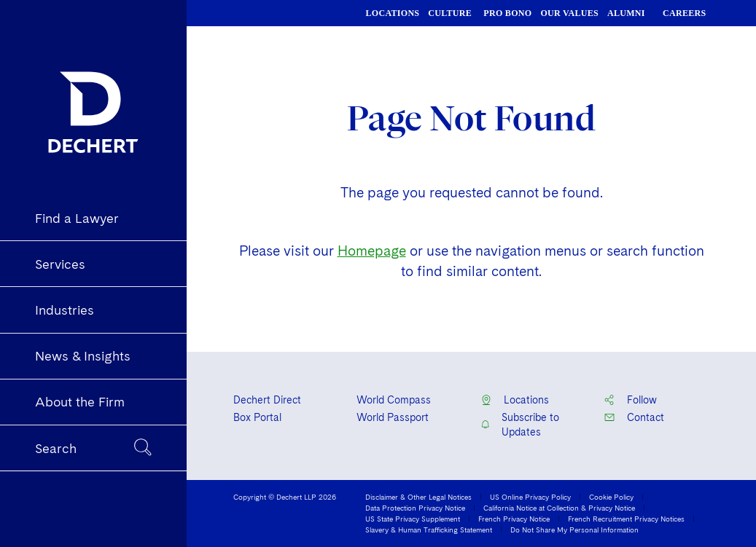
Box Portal (257, 417)
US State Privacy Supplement (413, 519)
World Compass (394, 400)
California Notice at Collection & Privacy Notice (559, 508)
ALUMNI (626, 13)
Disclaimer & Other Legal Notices (418, 497)
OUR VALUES (569, 13)
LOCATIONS (393, 13)
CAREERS (684, 13)
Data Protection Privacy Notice (415, 508)
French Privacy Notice (514, 519)
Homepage (372, 251)
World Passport (393, 417)
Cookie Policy (611, 497)
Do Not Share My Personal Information (574, 530)
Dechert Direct (267, 400)
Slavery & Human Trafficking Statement (429, 530)
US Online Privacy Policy (530, 497)
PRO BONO (507, 13)
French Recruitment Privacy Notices (626, 519)
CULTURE (450, 13)
